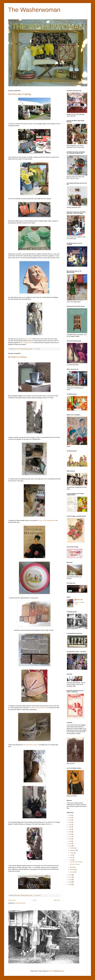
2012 (70, 875)
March (72, 867)
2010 (70, 880)
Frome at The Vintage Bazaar (47, 520)
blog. (51, 824)
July (71, 855)
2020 (70, 829)
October (72, 848)
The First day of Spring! (20, 94)
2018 (70, 834)
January (72, 872)
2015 (70, 841)
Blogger (62, 971)
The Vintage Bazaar (26, 343)
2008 (70, 884)
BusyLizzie (80, 600)
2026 (70, 815)
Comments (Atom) (20, 903)
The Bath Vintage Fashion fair (38, 708)
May (71, 857)
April (71, 860)
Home (35, 900)
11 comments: (38, 895)
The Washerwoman (34, 10)
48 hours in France (17, 357)
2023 (70, 822)
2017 (70, 837)
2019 (70, 832)
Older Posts (57, 900)
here (33, 867)
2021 (70, 827)
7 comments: (37, 349)
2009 (70, 882)
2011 (70, 877)
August (72, 853)
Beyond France (27, 339)
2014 (70, 844)
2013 (70, 846)
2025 (70, 818)
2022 (70, 825)
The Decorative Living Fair (31, 745)
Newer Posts (12, 900)
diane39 (51, 971)
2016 (70, 839)
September (73, 850)
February (73, 870)
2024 (70, 820)
